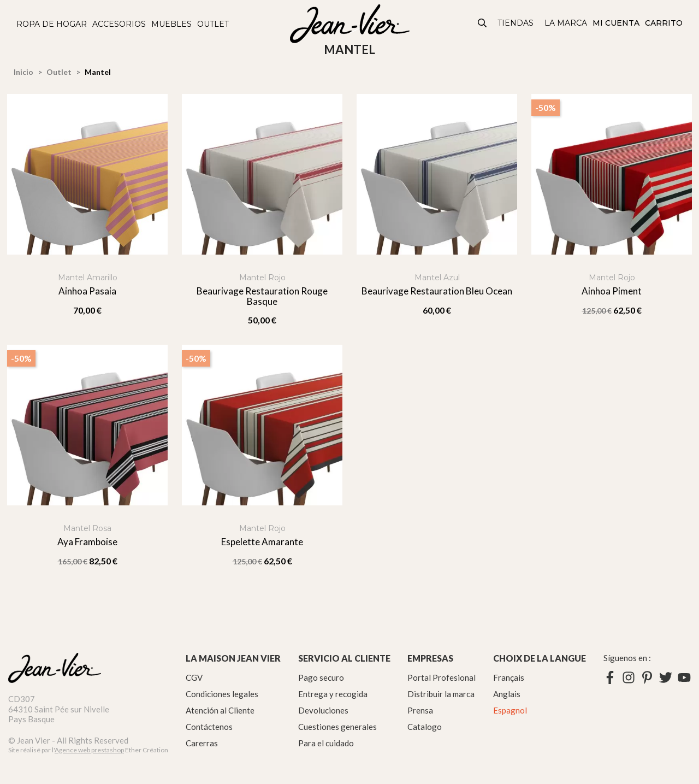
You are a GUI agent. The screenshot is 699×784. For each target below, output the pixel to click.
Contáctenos (209, 727)
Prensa (420, 710)
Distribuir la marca (441, 694)
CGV (194, 677)
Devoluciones (323, 710)
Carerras (202, 743)
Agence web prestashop (89, 750)
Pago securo (321, 677)
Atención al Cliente (220, 710)
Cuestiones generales (337, 727)
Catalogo (425, 727)
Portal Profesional (442, 677)
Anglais (507, 694)
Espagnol (510, 710)
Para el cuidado (326, 743)
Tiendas (516, 23)
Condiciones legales (222, 694)
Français (509, 677)
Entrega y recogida (333, 694)
